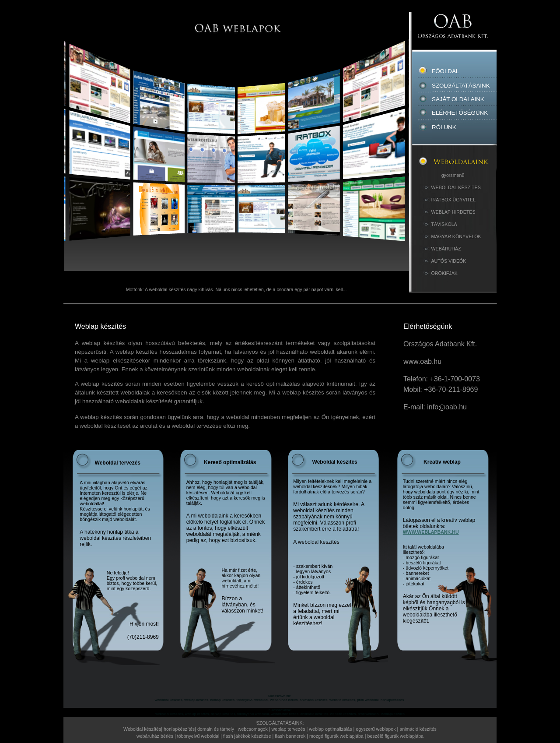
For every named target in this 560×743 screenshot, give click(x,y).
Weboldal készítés (142, 729)
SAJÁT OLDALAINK (458, 99)
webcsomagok (253, 729)
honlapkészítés (179, 729)
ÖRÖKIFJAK (444, 273)
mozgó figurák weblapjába (336, 736)
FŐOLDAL (460, 69)
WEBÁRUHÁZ (446, 249)
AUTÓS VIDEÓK (449, 261)
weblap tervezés (289, 729)
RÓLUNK (444, 127)
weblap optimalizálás (330, 729)
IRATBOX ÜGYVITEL (454, 200)
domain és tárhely (216, 729)
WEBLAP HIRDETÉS (453, 212)
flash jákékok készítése (247, 736)
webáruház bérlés (156, 736)
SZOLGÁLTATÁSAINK (461, 86)
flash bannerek (290, 736)
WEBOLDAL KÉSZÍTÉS (456, 187)
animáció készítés (418, 729)
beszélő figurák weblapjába (395, 736)
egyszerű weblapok (376, 729)
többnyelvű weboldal (199, 736)
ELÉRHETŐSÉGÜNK (460, 113)
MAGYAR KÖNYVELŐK (456, 236)
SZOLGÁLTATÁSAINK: (280, 723)
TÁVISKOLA (444, 224)
